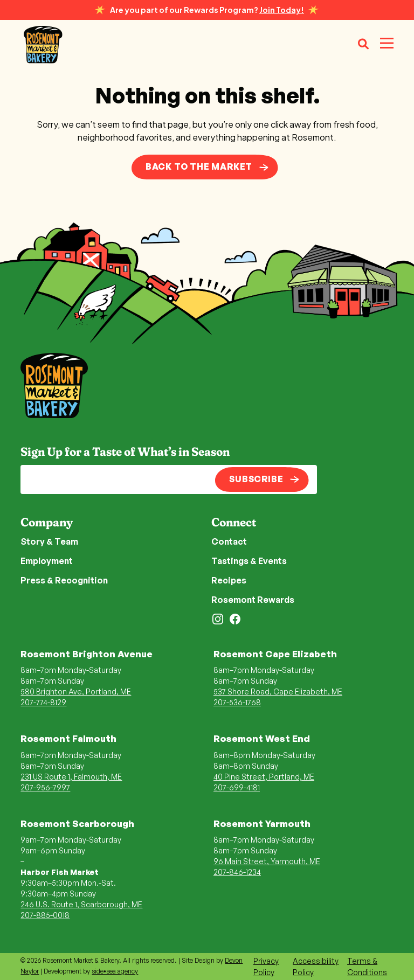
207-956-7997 (45, 787)
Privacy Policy (266, 967)
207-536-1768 (237, 702)
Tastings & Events (249, 561)
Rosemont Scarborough (77, 823)
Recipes (229, 580)
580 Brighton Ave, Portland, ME (76, 691)
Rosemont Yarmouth (262, 823)
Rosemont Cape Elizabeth (275, 654)
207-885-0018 (45, 915)
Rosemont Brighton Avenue (87, 654)
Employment (47, 561)
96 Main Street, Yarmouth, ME (267, 861)
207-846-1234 (237, 872)
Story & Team (49, 541)
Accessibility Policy (316, 967)
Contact (229, 541)
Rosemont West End (262, 738)
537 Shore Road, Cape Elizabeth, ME (278, 691)
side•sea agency (115, 971)
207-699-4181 (237, 787)
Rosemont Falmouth (68, 738)
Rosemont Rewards (253, 600)
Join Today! (282, 10)
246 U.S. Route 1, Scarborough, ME (81, 904)
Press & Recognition (64, 580)
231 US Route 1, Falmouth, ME (71, 777)
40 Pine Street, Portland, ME (264, 777)
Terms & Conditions (367, 967)
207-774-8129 (43, 702)
